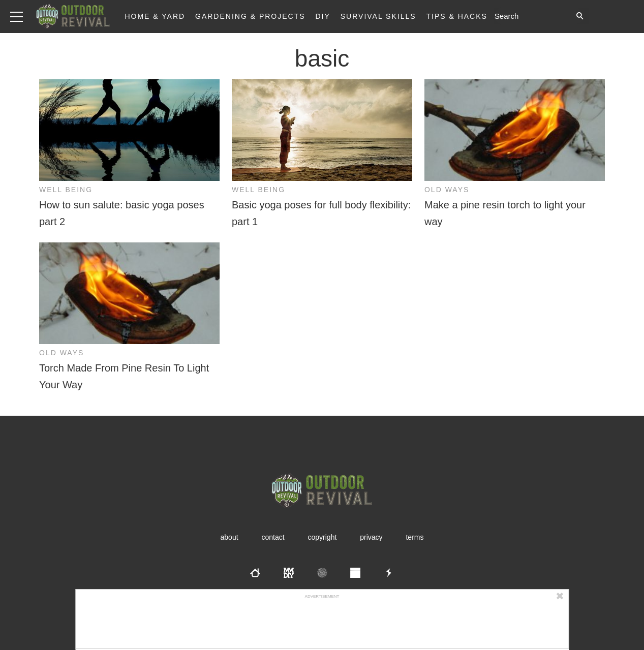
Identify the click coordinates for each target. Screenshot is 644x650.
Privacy (371, 537)
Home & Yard (155, 16)
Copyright (323, 537)
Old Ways (447, 190)
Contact (273, 537)
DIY (323, 16)
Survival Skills (378, 16)
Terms (415, 537)
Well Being (66, 190)
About (229, 537)
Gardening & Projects (250, 16)
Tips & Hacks (456, 16)
